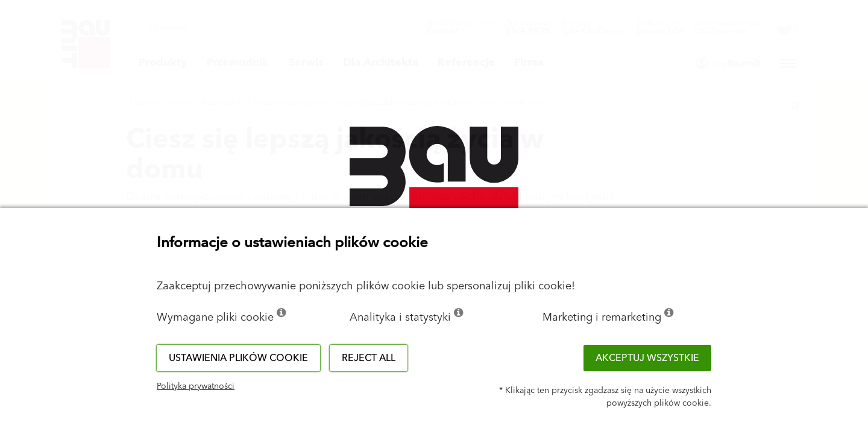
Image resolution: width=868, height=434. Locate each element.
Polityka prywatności (196, 386)
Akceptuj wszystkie (647, 358)
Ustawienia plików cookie (238, 358)
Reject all (369, 358)
